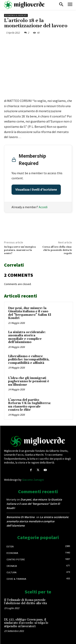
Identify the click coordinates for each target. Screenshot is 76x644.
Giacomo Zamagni (33, 480)
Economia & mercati (16, 15)
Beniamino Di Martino (21, 517)
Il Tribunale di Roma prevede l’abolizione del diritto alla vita (25, 602)
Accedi (43, 207)
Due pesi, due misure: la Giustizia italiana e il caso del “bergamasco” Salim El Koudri (30, 313)
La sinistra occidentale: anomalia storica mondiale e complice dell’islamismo (27, 337)
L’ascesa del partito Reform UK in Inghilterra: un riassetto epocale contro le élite (29, 405)
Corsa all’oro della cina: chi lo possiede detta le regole (57, 250)
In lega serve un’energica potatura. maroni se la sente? (20, 250)
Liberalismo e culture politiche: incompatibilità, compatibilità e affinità (29, 360)
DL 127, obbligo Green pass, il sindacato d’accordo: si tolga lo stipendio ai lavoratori (26, 623)
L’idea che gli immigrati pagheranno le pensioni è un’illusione (29, 381)
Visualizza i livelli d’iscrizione (36, 190)
